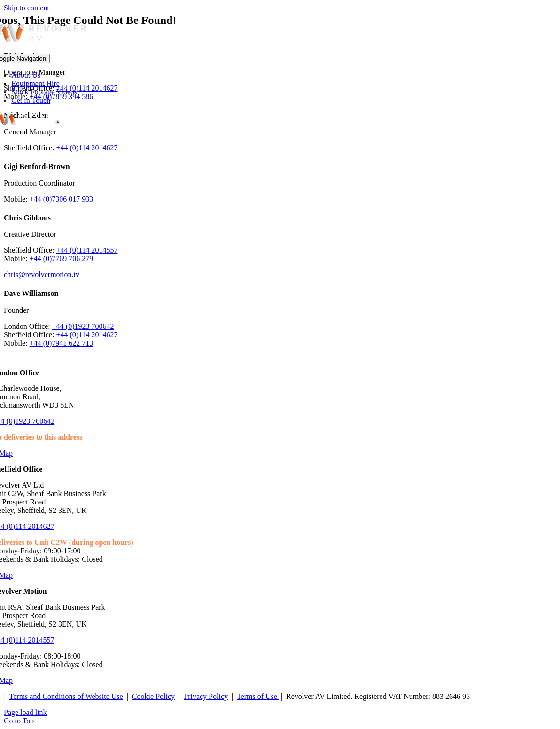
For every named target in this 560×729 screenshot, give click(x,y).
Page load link (25, 712)
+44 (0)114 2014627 (87, 148)
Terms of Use (258, 696)
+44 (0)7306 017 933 (62, 199)
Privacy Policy (206, 696)
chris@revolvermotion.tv (42, 275)
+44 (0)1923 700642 (83, 326)
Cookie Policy (153, 696)
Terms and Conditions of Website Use (66, 696)
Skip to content (27, 8)
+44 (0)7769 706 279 (62, 259)
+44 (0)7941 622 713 (62, 343)
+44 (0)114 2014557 (87, 250)
